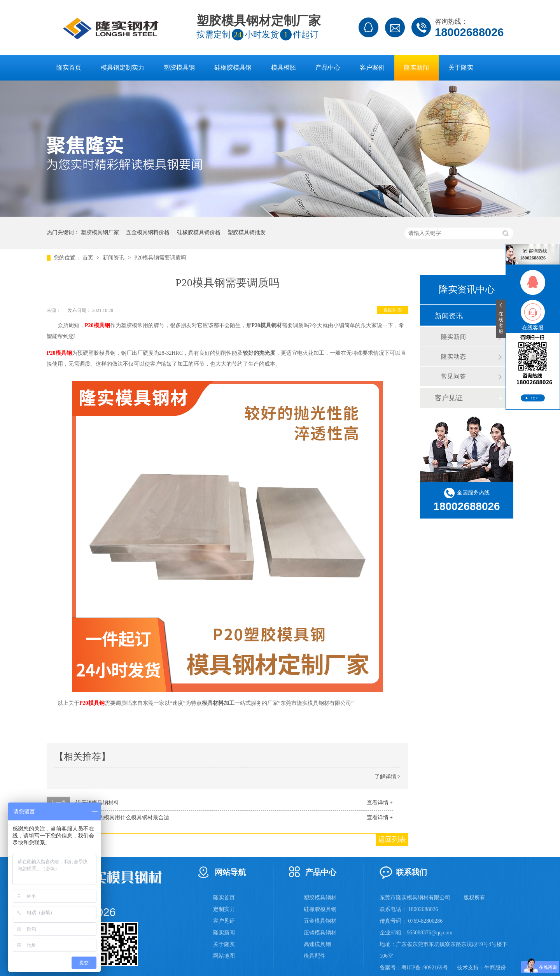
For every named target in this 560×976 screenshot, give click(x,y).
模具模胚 (283, 67)
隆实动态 (453, 357)
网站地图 (224, 956)
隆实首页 (69, 67)
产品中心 (328, 67)
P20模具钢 (97, 325)
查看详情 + (380, 803)
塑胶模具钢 (179, 67)
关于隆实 (461, 67)
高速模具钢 (317, 944)
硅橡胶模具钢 (233, 67)
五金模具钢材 (320, 921)
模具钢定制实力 (122, 67)
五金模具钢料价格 (148, 232)
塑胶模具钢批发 (247, 232)
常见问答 (453, 376)
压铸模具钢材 (320, 933)
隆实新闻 (416, 67)
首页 (89, 258)
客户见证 (449, 398)
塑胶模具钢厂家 (100, 232)
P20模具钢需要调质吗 (160, 258)
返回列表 (393, 310)
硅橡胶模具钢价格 (199, 232)
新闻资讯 (114, 258)
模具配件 (315, 956)
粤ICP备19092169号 (425, 968)
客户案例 (372, 67)
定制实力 (224, 909)
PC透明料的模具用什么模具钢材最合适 (122, 817)
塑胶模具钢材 (320, 898)
